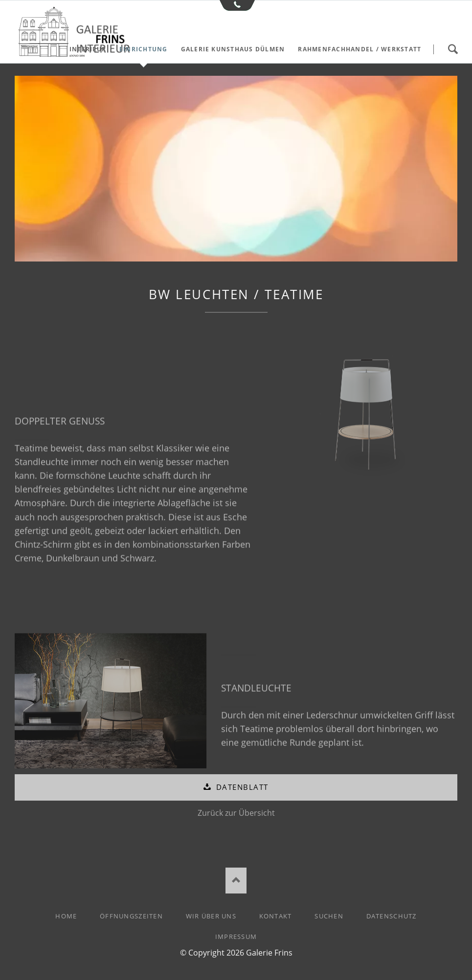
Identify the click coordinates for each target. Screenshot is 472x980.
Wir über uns (211, 916)
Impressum (236, 936)
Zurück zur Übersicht (236, 813)
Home (66, 916)
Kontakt (276, 916)
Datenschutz (392, 916)
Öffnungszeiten (131, 916)
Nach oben (236, 881)
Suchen (453, 49)
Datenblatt (241, 787)
